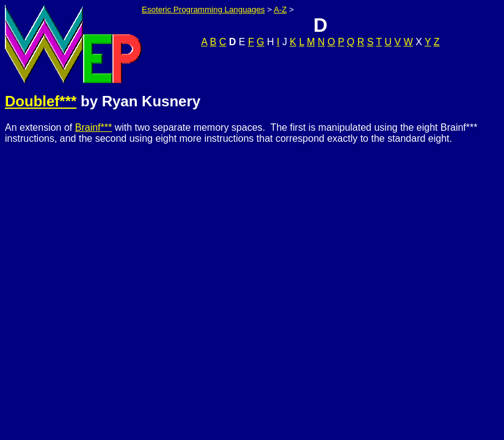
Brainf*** (93, 127)
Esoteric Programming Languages (203, 9)
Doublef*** (41, 101)
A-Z (280, 9)
